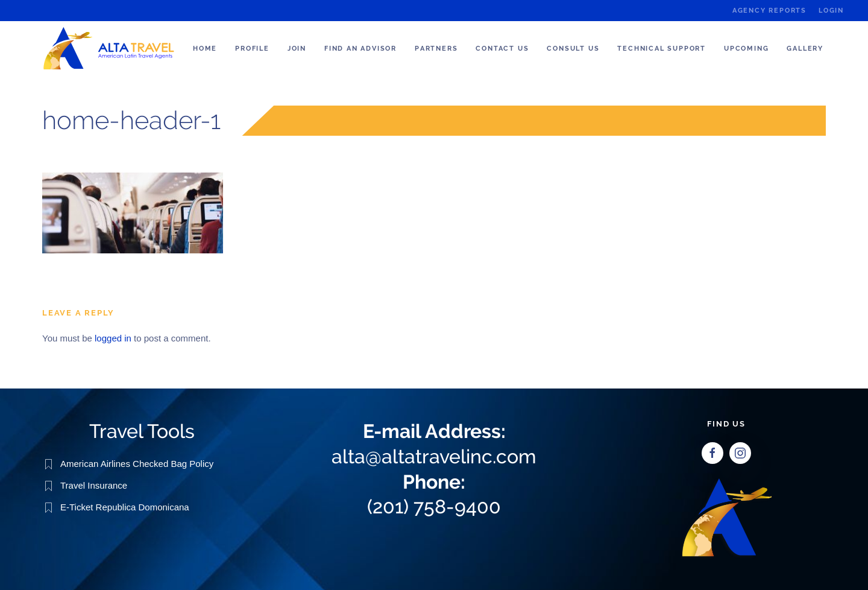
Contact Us (502, 49)
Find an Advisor (360, 49)
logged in (113, 338)
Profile (252, 49)
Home (205, 49)
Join (297, 49)
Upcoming (746, 49)
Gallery (805, 49)
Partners (436, 49)
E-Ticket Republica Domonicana (125, 507)
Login (831, 11)
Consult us (573, 49)
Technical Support (662, 49)
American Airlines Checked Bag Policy (137, 464)
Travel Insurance (94, 485)
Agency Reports (769, 11)
